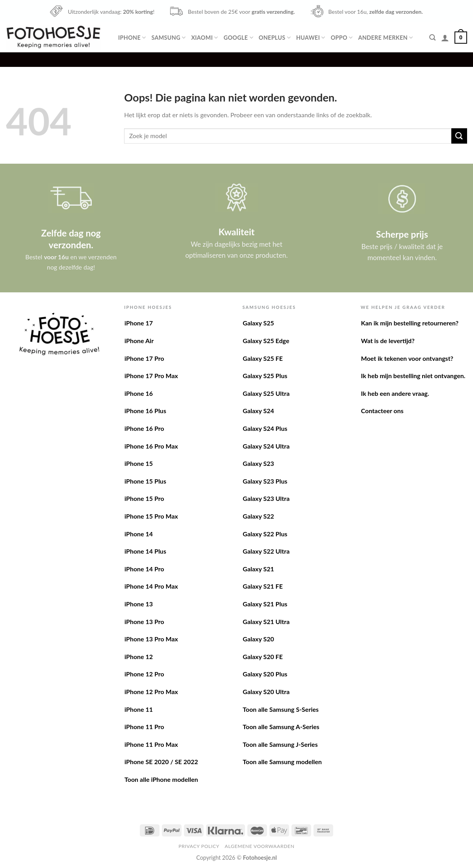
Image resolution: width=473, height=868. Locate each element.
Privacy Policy (199, 846)
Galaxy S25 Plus (265, 376)
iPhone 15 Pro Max (151, 516)
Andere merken (385, 38)
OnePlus (275, 38)
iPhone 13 (139, 604)
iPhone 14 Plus (145, 551)
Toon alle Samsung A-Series (281, 727)
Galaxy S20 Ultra (266, 692)
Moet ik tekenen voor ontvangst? (407, 358)
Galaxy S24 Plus (265, 428)
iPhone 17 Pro (144, 358)
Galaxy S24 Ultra (266, 446)
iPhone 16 (139, 393)
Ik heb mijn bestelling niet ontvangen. (413, 376)
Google (238, 38)
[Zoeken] (432, 38)
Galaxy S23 (258, 463)
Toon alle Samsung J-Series (280, 744)
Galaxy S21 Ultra (266, 621)
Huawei (311, 38)
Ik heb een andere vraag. (395, 393)
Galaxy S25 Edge (266, 341)
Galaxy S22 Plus (265, 534)
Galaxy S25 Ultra (266, 393)
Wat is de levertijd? (388, 341)
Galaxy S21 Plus (265, 604)
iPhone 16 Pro (144, 428)
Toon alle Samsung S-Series (281, 709)
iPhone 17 (139, 323)
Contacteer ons (382, 411)
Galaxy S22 (258, 516)
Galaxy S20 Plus (265, 674)
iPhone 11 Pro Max (151, 744)
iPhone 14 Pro (144, 569)
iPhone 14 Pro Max (151, 586)
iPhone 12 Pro (144, 674)
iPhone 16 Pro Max (151, 446)
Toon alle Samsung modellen (282, 762)
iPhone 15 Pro (144, 498)
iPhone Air (139, 341)
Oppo (342, 38)
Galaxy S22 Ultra (266, 551)
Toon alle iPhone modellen (161, 779)
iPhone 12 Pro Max (151, 692)
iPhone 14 (139, 534)
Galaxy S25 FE (263, 358)
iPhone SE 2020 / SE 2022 (161, 762)
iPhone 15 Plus (145, 481)
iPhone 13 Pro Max (151, 639)
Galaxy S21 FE (263, 586)
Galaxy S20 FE (263, 657)
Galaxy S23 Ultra (266, 498)
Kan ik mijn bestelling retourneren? (410, 323)
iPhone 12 (139, 657)
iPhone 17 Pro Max (151, 376)
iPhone (132, 38)
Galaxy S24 (258, 411)
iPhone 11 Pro (144, 727)
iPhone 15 (139, 463)
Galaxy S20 (258, 639)
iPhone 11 (139, 709)
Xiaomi (204, 38)
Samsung (168, 38)
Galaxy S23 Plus (265, 481)
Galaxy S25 (258, 323)
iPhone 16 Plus (145, 411)
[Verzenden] (459, 136)
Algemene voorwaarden (260, 846)
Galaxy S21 (258, 569)
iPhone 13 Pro (144, 621)
